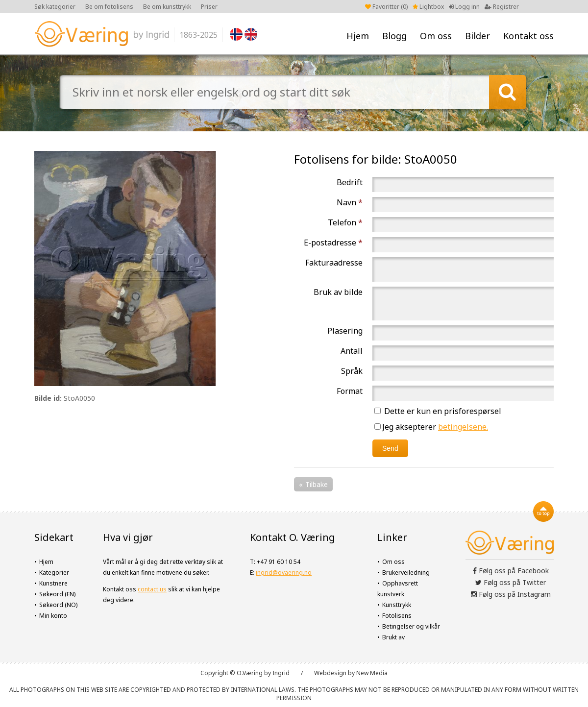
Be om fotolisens (109, 7)
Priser (209, 7)
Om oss (436, 36)
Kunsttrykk (397, 605)
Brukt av (393, 637)
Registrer (502, 7)
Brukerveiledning (406, 573)
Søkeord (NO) (58, 605)
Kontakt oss (528, 36)
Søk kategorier (55, 7)
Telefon (345, 222)
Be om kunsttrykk (167, 7)
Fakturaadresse (334, 263)
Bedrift (350, 182)
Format (350, 391)
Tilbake (317, 484)
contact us (152, 589)
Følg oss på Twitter (511, 582)
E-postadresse (333, 243)
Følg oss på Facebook (511, 571)
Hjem (358, 36)
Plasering (345, 331)
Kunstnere (53, 583)
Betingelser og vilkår (411, 626)
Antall (352, 351)
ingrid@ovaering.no (284, 573)
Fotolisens (397, 616)
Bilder (478, 36)
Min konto (53, 616)
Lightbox (428, 7)
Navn (350, 202)
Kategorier (54, 573)
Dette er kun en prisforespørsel (438, 411)
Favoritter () (386, 7)
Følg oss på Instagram (511, 594)
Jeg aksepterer (431, 427)
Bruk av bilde (338, 292)
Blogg (394, 36)
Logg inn (464, 7)
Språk (352, 371)
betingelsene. (463, 427)
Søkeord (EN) (57, 594)
